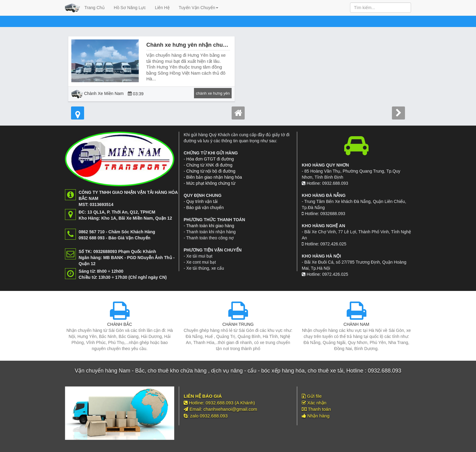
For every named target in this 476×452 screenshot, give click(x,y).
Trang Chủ (95, 8)
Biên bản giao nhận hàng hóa (214, 177)
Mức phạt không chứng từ (211, 183)
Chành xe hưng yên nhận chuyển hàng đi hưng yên (213, 45)
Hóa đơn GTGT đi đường (210, 159)
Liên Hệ (162, 8)
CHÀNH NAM (357, 324)
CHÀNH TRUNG (238, 324)
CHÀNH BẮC (120, 324)
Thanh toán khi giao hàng (210, 226)
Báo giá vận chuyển (205, 207)
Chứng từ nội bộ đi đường (211, 171)
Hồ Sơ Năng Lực (130, 8)
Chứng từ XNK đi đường (209, 165)
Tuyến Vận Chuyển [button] (199, 8)
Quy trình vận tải (202, 201)
